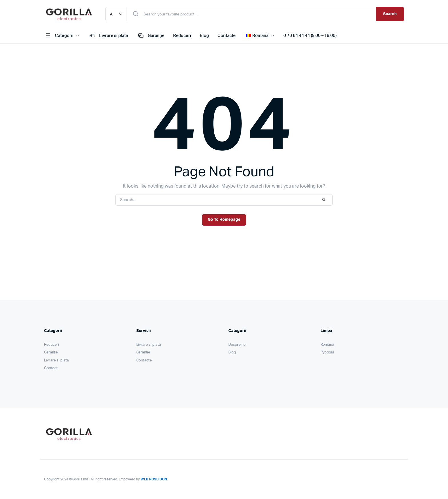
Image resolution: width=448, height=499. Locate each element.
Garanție (151, 36)
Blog (204, 36)
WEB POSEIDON (154, 479)
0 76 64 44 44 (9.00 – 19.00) (310, 36)
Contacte (227, 36)
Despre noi (237, 345)
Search (390, 14)
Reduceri (182, 36)
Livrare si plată (108, 36)
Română (327, 345)
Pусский (327, 352)
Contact (51, 368)
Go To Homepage (224, 220)
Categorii (59, 36)
